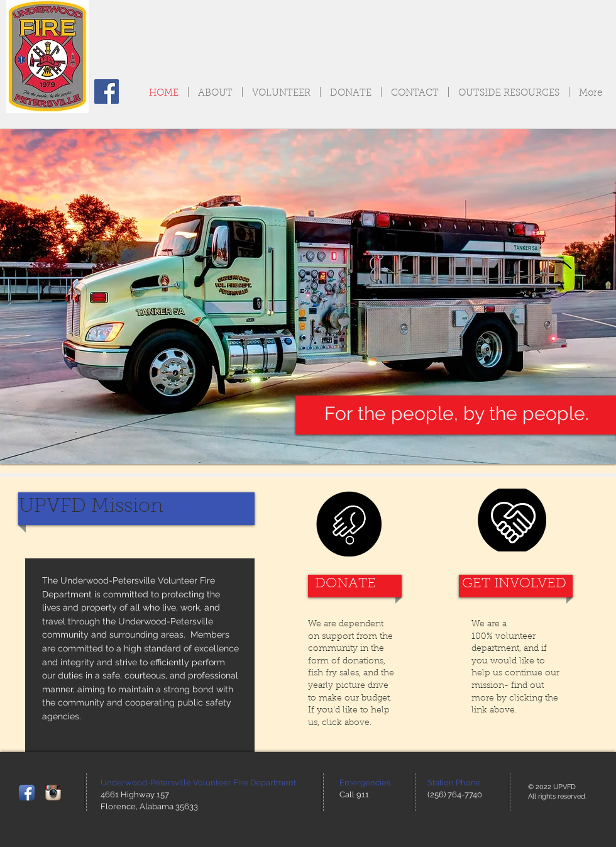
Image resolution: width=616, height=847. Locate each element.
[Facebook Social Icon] (107, 91)
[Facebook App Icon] (27, 793)
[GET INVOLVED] (514, 584)
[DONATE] (345, 584)
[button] (308, 296)
